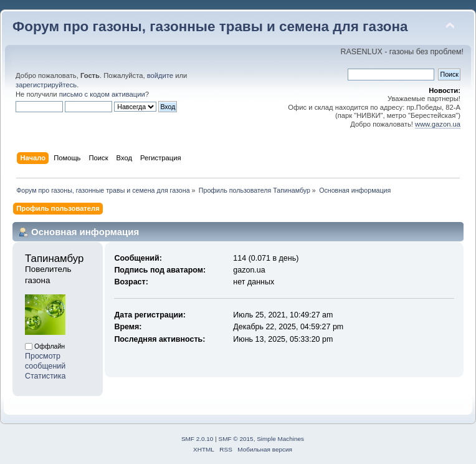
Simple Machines (280, 439)
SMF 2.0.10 (198, 439)
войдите (160, 75)
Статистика (45, 376)
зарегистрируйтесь (46, 85)
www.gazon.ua (438, 124)
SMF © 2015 (236, 439)
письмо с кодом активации (102, 94)
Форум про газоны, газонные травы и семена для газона (210, 27)
